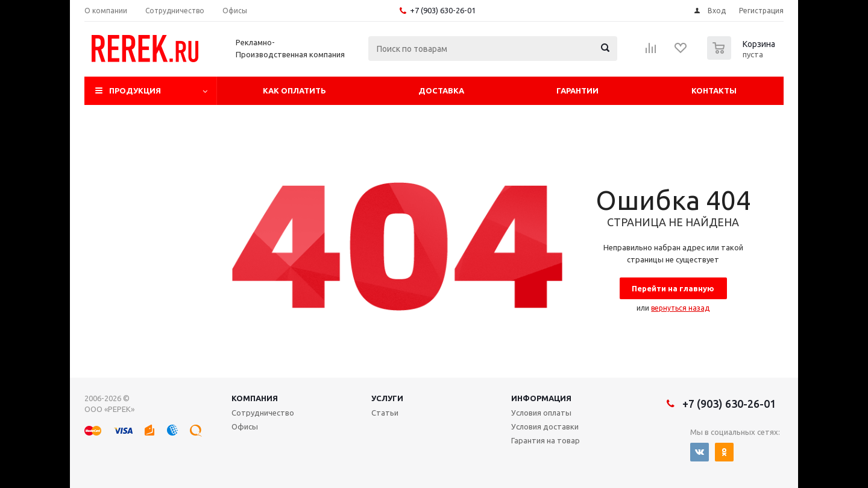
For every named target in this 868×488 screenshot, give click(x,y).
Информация (541, 398)
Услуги (387, 398)
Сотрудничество (263, 413)
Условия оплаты (541, 413)
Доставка (441, 90)
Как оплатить (294, 90)
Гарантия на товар (546, 440)
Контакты (714, 90)
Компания (255, 398)
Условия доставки (545, 426)
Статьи (385, 413)
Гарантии (577, 90)
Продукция (135, 90)
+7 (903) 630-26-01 (443, 10)
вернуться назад (680, 308)
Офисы (245, 426)
